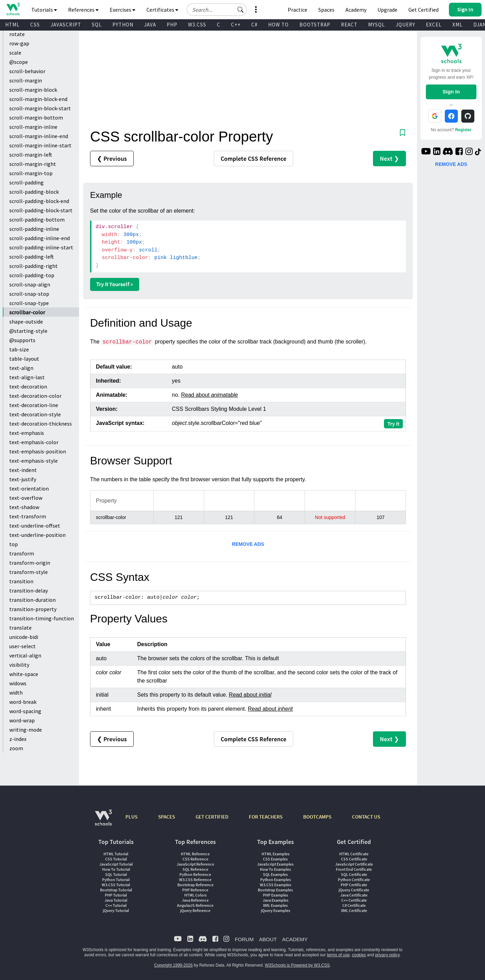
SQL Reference (195, 869)
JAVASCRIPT (66, 25)
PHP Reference (195, 890)
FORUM (244, 939)
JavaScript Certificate (354, 864)
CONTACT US (366, 817)
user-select (23, 646)
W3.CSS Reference (195, 880)
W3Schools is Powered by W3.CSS (297, 965)
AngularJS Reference (195, 905)
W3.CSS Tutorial (116, 885)
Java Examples (275, 900)
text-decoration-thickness (41, 424)
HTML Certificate (354, 854)
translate (20, 628)
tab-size (19, 349)
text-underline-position (37, 535)
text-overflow (26, 498)
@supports (22, 340)
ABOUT (268, 939)
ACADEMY (295, 939)
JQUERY (405, 25)
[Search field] (217, 10)
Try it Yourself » (115, 284)
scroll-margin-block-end (38, 99)
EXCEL (434, 25)
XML (458, 25)
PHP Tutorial (116, 895)
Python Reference (195, 874)
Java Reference (195, 900)
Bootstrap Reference (195, 885)
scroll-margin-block (33, 90)
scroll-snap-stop (29, 294)
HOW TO (278, 25)
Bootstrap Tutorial (116, 890)
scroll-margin (26, 80)
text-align (21, 368)
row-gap (19, 43)
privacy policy (387, 955)
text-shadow (24, 507)
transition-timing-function (42, 618)
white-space (24, 674)
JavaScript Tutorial (116, 864)
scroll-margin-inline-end (39, 136)
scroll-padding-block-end (39, 201)
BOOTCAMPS (317, 817)
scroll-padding (26, 182)
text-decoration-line (34, 405)
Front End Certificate (354, 869)
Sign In (451, 92)
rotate (17, 34)
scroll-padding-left (32, 257)
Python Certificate (354, 880)
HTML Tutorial (116, 854)
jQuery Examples (275, 910)
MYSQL (377, 25)
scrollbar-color (27, 312)
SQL (97, 25)
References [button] (83, 10)
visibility (19, 665)
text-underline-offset (35, 526)
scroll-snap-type (29, 303)
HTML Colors (195, 895)
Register (463, 130)
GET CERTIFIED (212, 817)
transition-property (33, 609)
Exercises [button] (123, 10)
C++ (236, 25)
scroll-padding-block (34, 192)
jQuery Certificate (354, 890)
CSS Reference (195, 859)
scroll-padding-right (34, 266)
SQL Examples (275, 874)
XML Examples (275, 905)
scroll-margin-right (33, 164)
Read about (210, 395)
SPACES (167, 817)
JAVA (150, 25)
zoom (16, 748)
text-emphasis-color (34, 442)
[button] (241, 10)
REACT (349, 25)
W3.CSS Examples (275, 885)
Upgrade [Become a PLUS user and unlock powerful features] (387, 10)
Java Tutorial (116, 900)
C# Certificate (354, 905)
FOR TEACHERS (266, 817)
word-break (23, 702)
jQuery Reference (195, 910)
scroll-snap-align (30, 284)
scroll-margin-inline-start (40, 145)
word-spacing (25, 711)
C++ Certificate (354, 900)
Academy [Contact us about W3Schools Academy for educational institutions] (356, 10)
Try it (393, 424)
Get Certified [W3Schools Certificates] (423, 10)
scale (15, 53)
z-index (18, 739)
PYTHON (123, 25)
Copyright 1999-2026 (173, 965)
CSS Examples (275, 859)
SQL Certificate (354, 874)
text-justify (23, 479)
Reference (253, 159)
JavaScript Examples (275, 864)
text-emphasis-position (38, 451)
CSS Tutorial (116, 859)
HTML (12, 25)
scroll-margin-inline (33, 127)
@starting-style (28, 331)
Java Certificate (354, 895)
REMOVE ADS (248, 544)
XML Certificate (354, 910)
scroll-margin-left (31, 155)
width (16, 692)
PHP (172, 25)
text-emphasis (27, 433)
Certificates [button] (162, 10)
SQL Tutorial (116, 874)
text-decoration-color (35, 396)
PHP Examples (275, 895)
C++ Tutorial (116, 905)
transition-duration (32, 600)
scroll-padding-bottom (37, 219)
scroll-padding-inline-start (41, 247)
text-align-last (27, 377)
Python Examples (275, 880)
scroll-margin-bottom (36, 117)
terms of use (338, 955)
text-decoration (28, 386)
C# (254, 25)
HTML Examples (275, 854)
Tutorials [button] (44, 10)
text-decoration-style (35, 414)
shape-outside (26, 322)
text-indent (23, 470)
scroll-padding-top (32, 275)
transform (22, 553)
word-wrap (22, 720)
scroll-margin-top (31, 173)
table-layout (24, 359)
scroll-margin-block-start (40, 108)
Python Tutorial (116, 880)
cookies (359, 955)
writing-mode (26, 730)
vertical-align (25, 655)
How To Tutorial (116, 869)
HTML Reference (195, 854)
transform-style (29, 572)
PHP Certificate (354, 885)
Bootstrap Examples (275, 890)
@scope (19, 62)
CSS (35, 25)
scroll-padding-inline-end (40, 238)
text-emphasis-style (34, 461)
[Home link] (13, 9)
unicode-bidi (24, 637)
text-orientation (29, 488)
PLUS (131, 817)
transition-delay (29, 590)
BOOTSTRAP (315, 25)
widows (18, 683)
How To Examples (275, 869)
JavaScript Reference (195, 864)
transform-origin (30, 563)
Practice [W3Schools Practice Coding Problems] (297, 10)
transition (21, 581)
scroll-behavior (27, 71)
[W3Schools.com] (103, 821)
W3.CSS (197, 25)
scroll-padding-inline (34, 229)
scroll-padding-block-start (41, 210)
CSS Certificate (354, 859)
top (14, 544)
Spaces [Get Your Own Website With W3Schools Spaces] (326, 10)
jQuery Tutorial (116, 910)
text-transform (28, 516)
